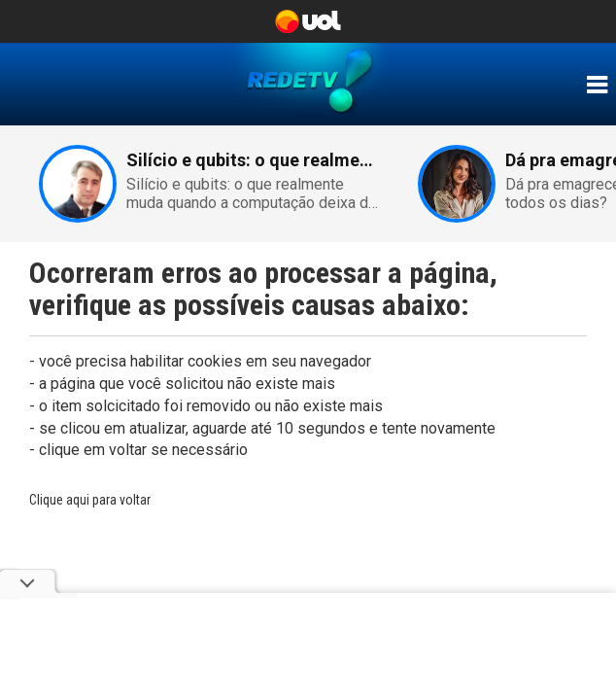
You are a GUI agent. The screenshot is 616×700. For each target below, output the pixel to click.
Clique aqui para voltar (90, 500)
